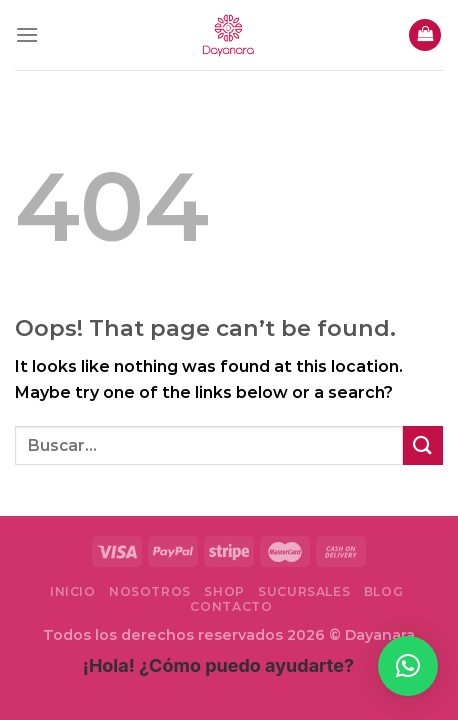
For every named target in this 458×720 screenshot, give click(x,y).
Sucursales (304, 591)
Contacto (231, 606)
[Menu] (27, 34)
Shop (224, 591)
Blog (383, 591)
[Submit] (423, 445)
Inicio (73, 591)
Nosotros (150, 591)
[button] (408, 666)
